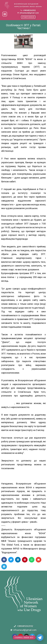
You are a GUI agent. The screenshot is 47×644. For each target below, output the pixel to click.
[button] (5, 14)
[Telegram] (40, 638)
